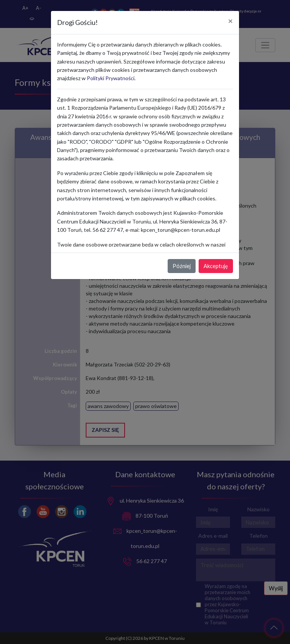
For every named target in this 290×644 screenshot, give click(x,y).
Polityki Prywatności (111, 78)
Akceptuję (216, 266)
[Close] (231, 21)
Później (182, 266)
